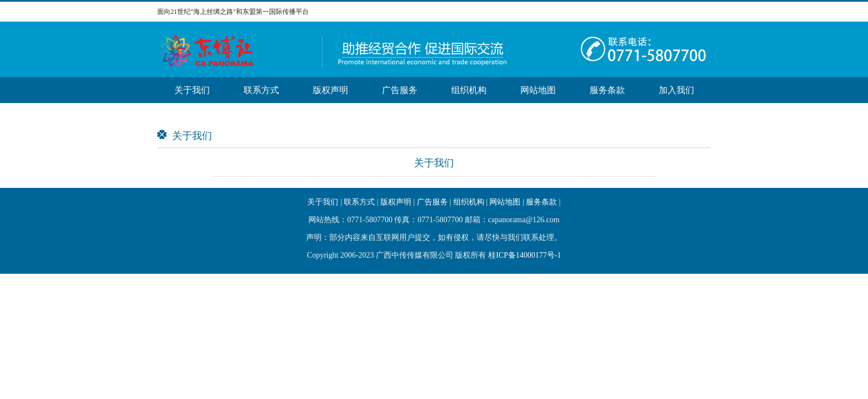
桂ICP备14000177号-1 (525, 255)
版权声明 (330, 90)
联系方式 (261, 90)
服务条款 (607, 90)
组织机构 (469, 90)
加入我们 (676, 90)
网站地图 (538, 90)
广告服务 (400, 90)
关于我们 (192, 90)
